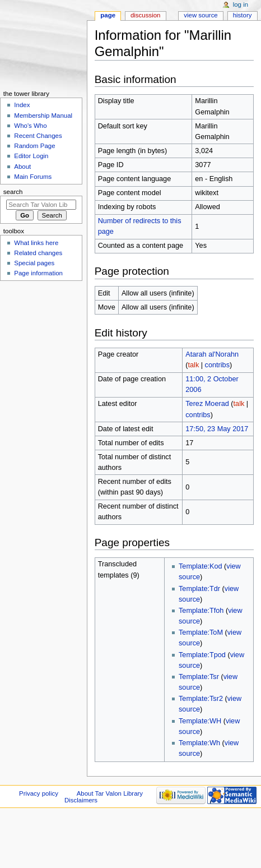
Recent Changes (38, 136)
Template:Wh (199, 743)
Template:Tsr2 (201, 699)
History (243, 15)
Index (22, 105)
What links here (36, 243)
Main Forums (33, 177)
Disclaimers (81, 800)
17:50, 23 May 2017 (217, 429)
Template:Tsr (199, 677)
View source (201, 15)
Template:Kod (201, 566)
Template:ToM (201, 632)
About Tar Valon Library (110, 793)
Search (13, 192)
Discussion (145, 15)
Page (108, 15)
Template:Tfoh (201, 611)
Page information (38, 273)
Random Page (34, 146)
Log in (241, 4)
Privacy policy (39, 793)
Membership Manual (43, 116)
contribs (217, 365)
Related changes (38, 253)
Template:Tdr (199, 589)
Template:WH (200, 721)
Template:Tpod (202, 655)
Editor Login (31, 156)
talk (193, 365)
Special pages (34, 263)
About (22, 167)
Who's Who (30, 126)
